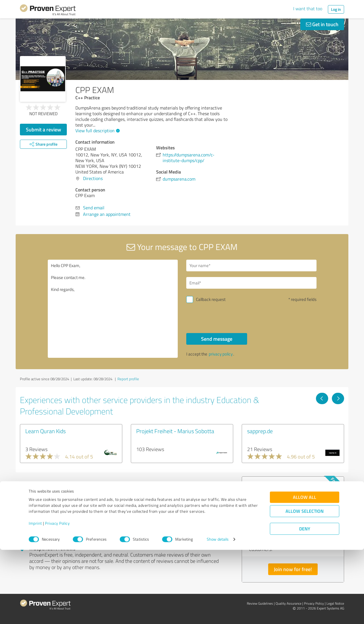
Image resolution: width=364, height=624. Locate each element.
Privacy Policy (57, 597)
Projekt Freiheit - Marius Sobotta (175, 431)
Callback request (211, 299)
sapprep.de (260, 431)
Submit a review (44, 129)
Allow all (305, 571)
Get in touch (322, 24)
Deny (305, 603)
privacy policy (221, 354)
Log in (336, 9)
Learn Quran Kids (45, 431)
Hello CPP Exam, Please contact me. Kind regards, (113, 309)
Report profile (128, 379)
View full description (97, 131)
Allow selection (305, 585)
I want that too (308, 9)
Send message (217, 339)
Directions (93, 178)
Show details (218, 613)
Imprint (35, 597)
